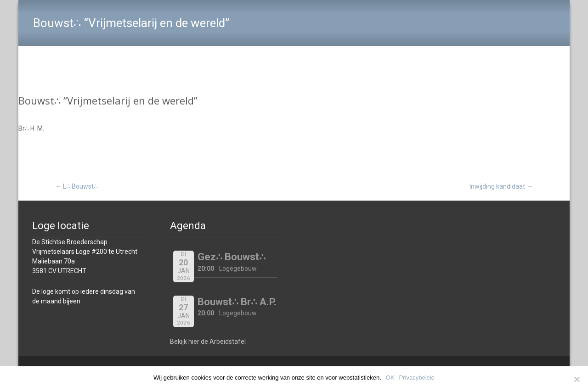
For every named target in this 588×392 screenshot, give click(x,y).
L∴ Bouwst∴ (76, 186)
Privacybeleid (417, 378)
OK (390, 378)
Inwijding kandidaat (501, 186)
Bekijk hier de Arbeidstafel (208, 342)
